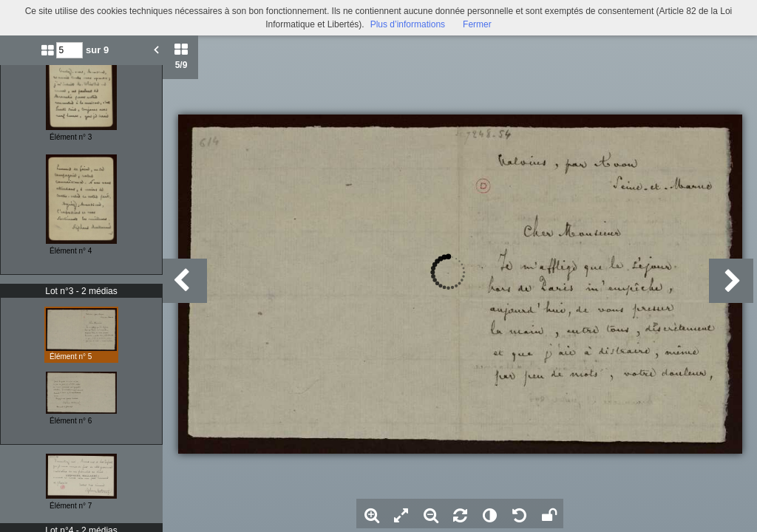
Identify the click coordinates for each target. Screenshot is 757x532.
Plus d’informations (408, 24)
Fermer (477, 24)
